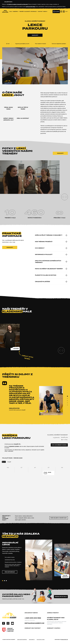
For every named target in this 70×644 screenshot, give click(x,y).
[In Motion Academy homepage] (5, 14)
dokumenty (32, 639)
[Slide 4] (67, 405)
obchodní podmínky (22, 639)
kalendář (27, 12)
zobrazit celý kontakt (33, 628)
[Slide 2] (67, 401)
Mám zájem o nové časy (59, 518)
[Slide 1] (67, 398)
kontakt (40, 12)
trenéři (21, 12)
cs (67, 12)
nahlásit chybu (41, 639)
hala (11, 12)
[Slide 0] (67, 396)
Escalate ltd (64, 639)
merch (45, 12)
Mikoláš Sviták (14, 408)
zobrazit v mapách (54, 628)
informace (34, 12)
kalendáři (11, 451)
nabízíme (16, 12)
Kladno (56, 12)
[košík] (61, 12)
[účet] (64, 12)
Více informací (10, 572)
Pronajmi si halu (61, 597)
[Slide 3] (67, 403)
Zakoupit (35, 35)
